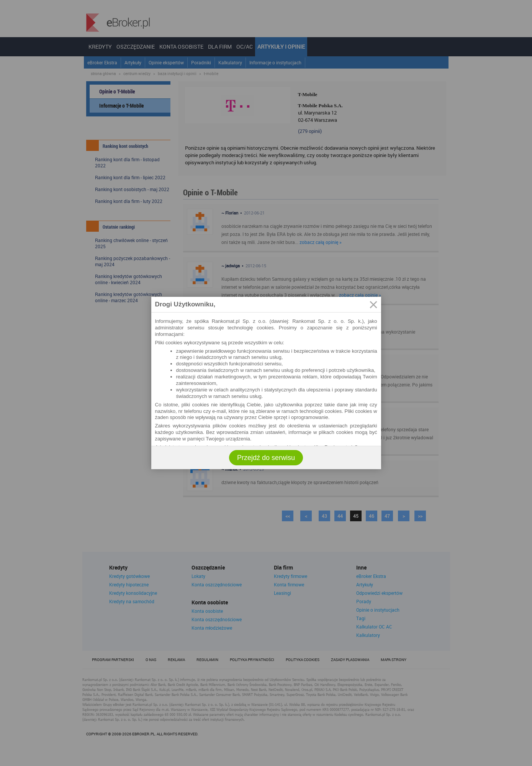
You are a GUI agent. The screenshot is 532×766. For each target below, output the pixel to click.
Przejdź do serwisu (266, 458)
